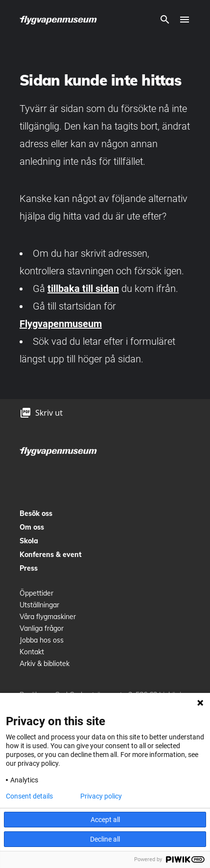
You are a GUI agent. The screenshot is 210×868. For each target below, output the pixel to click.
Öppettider (36, 593)
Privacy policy (101, 796)
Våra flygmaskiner (48, 617)
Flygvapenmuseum (61, 324)
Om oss (32, 527)
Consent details (29, 796)
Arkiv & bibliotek (45, 664)
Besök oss (36, 513)
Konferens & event (51, 555)
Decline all (105, 839)
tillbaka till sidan (83, 289)
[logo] (59, 20)
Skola (29, 541)
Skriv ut (49, 413)
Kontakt (32, 652)
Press (29, 568)
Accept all (105, 820)
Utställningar (39, 605)
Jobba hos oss (42, 640)
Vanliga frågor (42, 628)
